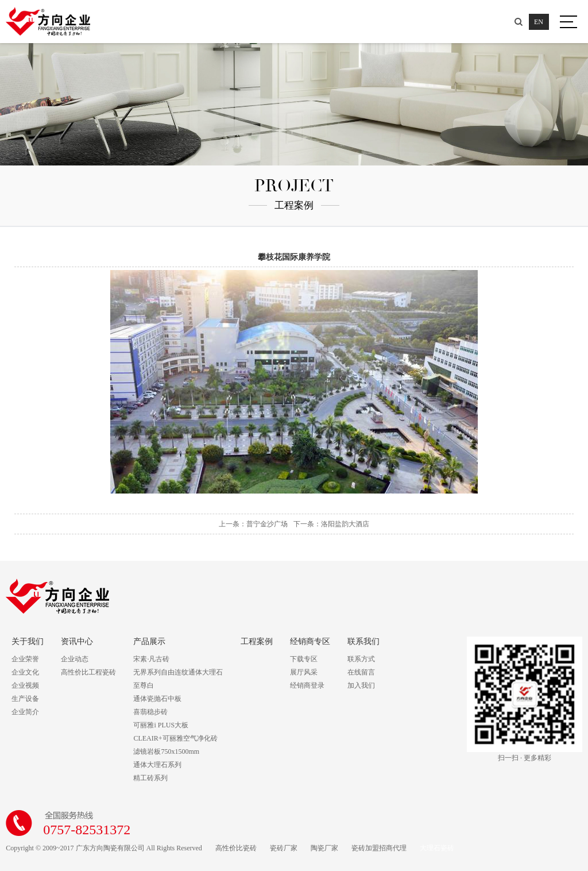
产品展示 (149, 641)
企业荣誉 (25, 659)
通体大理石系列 (157, 765)
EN (538, 22)
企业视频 (25, 685)
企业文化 (25, 672)
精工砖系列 (150, 778)
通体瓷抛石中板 (157, 699)
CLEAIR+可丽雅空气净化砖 (175, 738)
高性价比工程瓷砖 (88, 672)
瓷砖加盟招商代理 (379, 848)
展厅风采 (304, 672)
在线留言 (361, 672)
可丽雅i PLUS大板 (161, 725)
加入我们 (361, 685)
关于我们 (28, 641)
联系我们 (363, 641)
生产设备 (25, 699)
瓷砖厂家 (284, 848)
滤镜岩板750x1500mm (166, 751)
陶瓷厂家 (324, 848)
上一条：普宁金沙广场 (253, 524)
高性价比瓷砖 (236, 848)
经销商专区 (310, 641)
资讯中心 (77, 641)
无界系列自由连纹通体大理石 (178, 672)
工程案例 (257, 641)
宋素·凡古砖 (151, 659)
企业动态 (75, 659)
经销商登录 (307, 685)
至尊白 (144, 685)
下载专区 (304, 659)
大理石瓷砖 (437, 848)
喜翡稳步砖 (150, 712)
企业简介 (25, 712)
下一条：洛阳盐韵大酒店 (331, 524)
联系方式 (361, 659)
